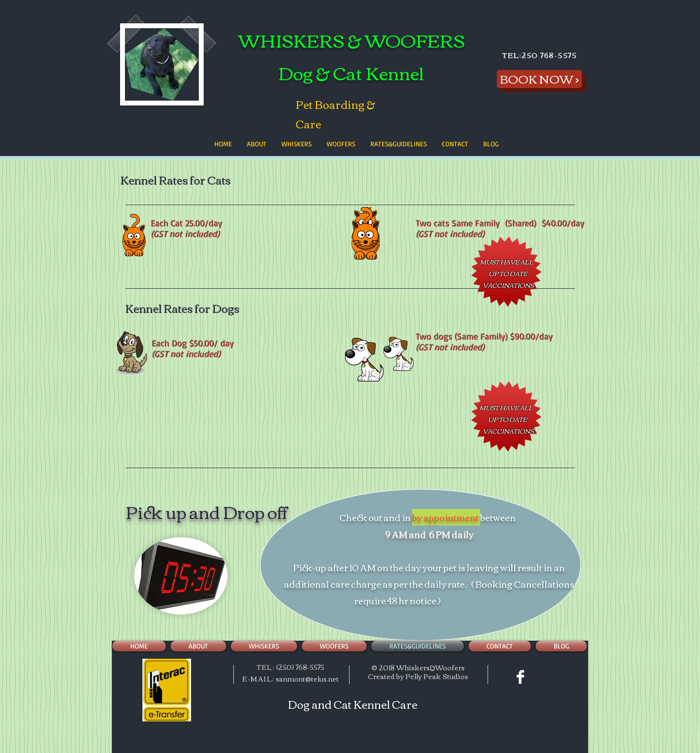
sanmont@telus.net (307, 679)
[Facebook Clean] (520, 677)
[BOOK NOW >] (539, 79)
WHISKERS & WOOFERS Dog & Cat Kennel (351, 56)
